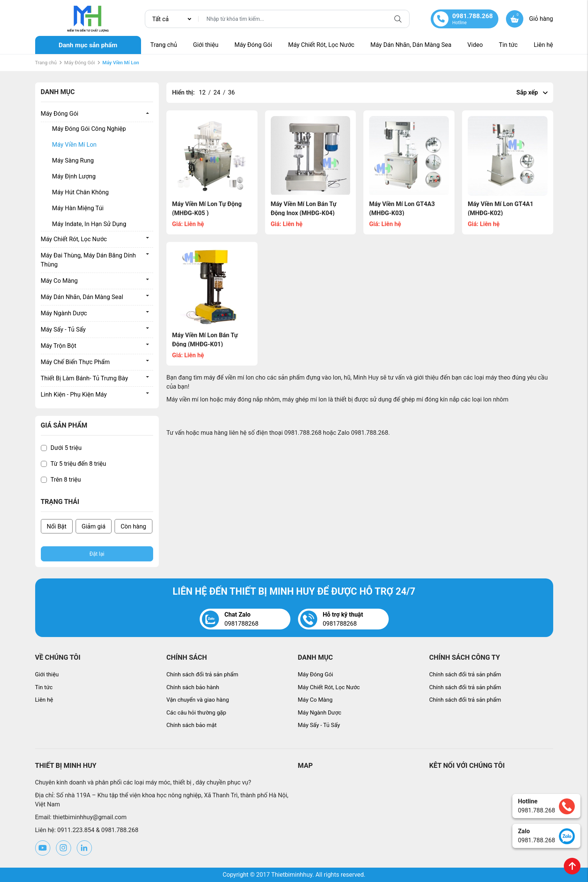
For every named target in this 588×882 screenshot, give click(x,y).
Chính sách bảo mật (192, 725)
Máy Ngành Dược (64, 313)
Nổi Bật (57, 526)
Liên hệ (543, 45)
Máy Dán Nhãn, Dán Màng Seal (82, 297)
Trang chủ (164, 45)
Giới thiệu (206, 45)
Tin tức (508, 45)
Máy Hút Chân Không (81, 192)
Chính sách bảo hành (193, 687)
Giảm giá (94, 526)
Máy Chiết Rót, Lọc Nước (321, 45)
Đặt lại (97, 554)
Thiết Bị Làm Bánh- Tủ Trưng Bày (85, 378)
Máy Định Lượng (74, 176)
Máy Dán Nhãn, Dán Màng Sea (411, 45)
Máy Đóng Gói (253, 45)
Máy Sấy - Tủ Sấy (63, 329)
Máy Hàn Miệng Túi (78, 208)
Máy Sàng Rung (73, 160)
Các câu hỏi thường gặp (196, 713)
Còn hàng (133, 526)
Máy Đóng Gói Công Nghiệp (89, 129)
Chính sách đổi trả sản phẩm (202, 674)
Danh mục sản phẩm (88, 45)
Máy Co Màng (59, 281)
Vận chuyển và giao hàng (198, 700)
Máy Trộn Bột (59, 346)
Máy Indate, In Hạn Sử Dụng (89, 224)
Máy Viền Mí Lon (74, 145)
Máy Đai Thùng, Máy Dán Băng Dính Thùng (88, 260)
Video (475, 45)
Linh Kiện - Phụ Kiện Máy (74, 394)
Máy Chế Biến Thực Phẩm (75, 362)
